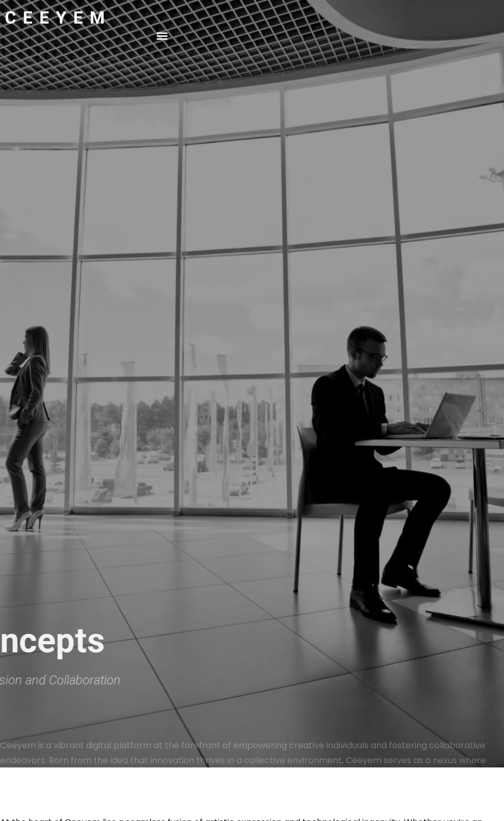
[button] (162, 36)
